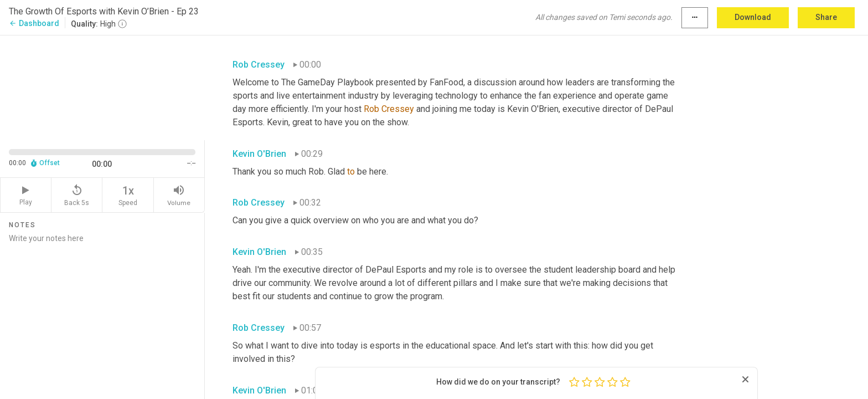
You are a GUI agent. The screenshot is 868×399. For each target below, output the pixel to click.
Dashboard (34, 23)
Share (826, 17)
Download (753, 17)
